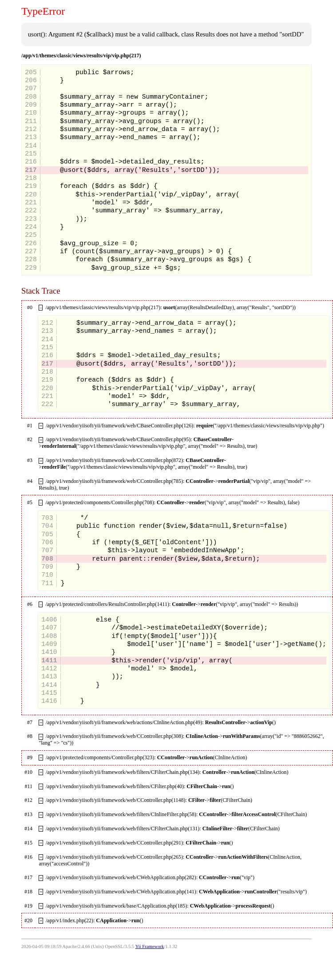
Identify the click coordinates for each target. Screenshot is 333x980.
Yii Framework (150, 946)
